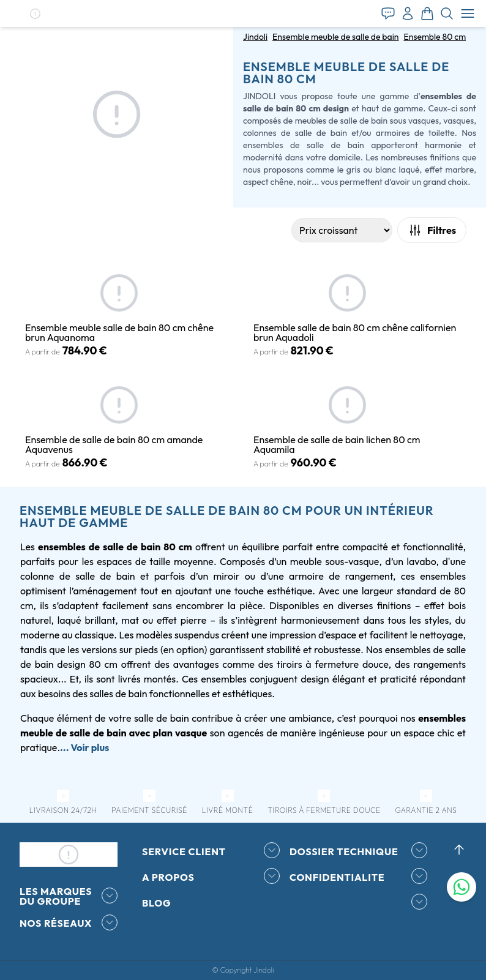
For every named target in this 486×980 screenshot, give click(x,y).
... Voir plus (84, 747)
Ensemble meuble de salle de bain (335, 37)
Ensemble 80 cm (435, 37)
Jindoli (255, 37)
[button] (35, 14)
